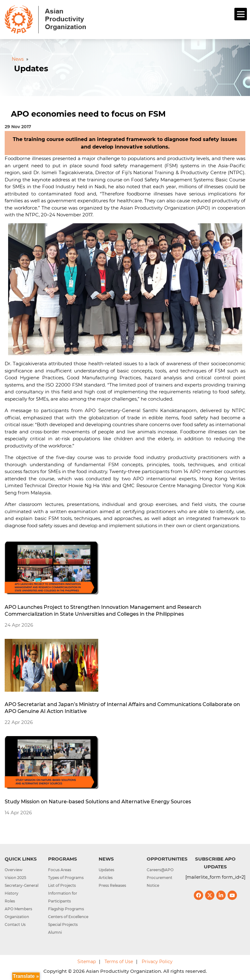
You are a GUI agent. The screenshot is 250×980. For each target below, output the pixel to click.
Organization (17, 917)
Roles (10, 901)
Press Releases (112, 885)
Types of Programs (66, 878)
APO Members (18, 909)
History (12, 893)
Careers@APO (160, 870)
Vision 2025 (15, 878)
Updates (106, 870)
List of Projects (62, 885)
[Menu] (241, 14)
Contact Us (15, 924)
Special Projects (63, 924)
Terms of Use (119, 962)
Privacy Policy (157, 962)
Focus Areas (60, 870)
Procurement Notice (159, 881)
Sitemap (87, 962)
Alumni (55, 932)
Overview (14, 870)
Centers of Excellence (68, 917)
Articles (106, 878)
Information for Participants (63, 897)
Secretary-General (22, 885)
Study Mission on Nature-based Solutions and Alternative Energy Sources (98, 802)
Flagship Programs (66, 909)
